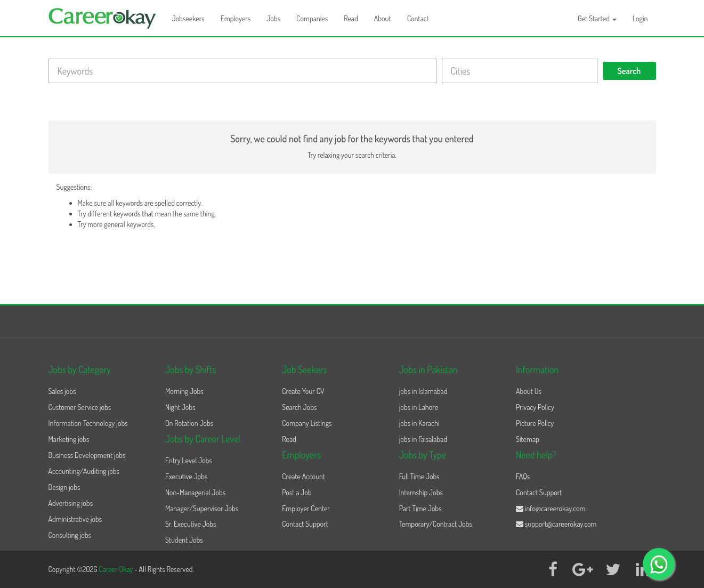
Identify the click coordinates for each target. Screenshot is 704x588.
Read (351, 18)
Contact (418, 18)
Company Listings (307, 423)
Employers (236, 18)
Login (640, 18)
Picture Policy (535, 423)
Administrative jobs (75, 519)
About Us (529, 391)
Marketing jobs (69, 439)
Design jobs (64, 487)
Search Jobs (299, 407)
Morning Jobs (184, 391)
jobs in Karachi (419, 423)
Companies (312, 18)
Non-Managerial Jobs (195, 492)
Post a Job (297, 492)
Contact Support (305, 524)
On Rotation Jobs (189, 423)
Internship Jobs (421, 492)
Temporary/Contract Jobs (436, 524)
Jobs (273, 18)
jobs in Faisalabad (423, 439)
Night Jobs (180, 407)
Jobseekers (188, 18)
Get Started (597, 18)
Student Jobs (184, 540)
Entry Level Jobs (189, 460)
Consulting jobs (70, 535)
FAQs (523, 476)
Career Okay (116, 569)
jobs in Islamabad (423, 391)
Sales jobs (62, 391)
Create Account (304, 476)
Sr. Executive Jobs (191, 524)
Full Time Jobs (419, 476)
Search (629, 71)
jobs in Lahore (419, 407)
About (383, 18)
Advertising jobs (71, 503)
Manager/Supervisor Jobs (202, 508)
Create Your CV (303, 391)
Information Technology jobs (88, 423)
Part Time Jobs (420, 508)
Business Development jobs (87, 455)
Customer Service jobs (80, 407)
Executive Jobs (186, 476)
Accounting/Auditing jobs (84, 471)
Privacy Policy (535, 407)
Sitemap (528, 439)
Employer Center (306, 508)
